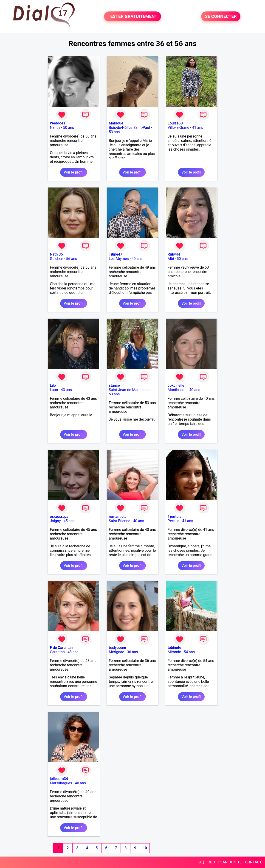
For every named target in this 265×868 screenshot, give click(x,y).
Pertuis (173, 521)
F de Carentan (61, 648)
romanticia (118, 517)
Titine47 (116, 254)
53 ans (114, 132)
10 (145, 848)
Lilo (53, 385)
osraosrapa (59, 517)
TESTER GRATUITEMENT (133, 16)
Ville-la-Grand (178, 128)
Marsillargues (61, 783)
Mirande (174, 652)
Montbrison (177, 390)
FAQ (201, 862)
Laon (54, 390)
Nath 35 (56, 254)
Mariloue (116, 123)
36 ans (132, 652)
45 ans (69, 521)
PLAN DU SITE (230, 862)
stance (114, 385)
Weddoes (57, 123)
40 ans (195, 390)
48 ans (73, 652)
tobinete (174, 648)
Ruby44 (174, 254)
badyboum (117, 648)
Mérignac (117, 652)
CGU (211, 862)
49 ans (137, 259)
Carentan (57, 652)
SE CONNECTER (221, 16)
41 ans (198, 128)
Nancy (55, 128)
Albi (171, 259)
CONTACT (253, 862)
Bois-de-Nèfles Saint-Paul (129, 128)
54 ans (189, 652)
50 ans (69, 128)
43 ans (66, 390)
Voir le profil (73, 172)
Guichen (56, 259)
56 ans (72, 259)
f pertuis (175, 517)
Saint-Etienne (120, 521)
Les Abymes (119, 259)
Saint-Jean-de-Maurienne (129, 390)
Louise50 (175, 123)
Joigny (55, 521)
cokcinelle (176, 385)
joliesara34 (59, 779)
